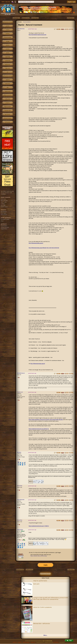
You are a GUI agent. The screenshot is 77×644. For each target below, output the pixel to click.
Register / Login (71, 2)
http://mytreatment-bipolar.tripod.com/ (37, 35)
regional (8, 80)
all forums (8, 122)
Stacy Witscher (21, 500)
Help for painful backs (40, 581)
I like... (19, 461)
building (8, 34)
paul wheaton (56, 642)
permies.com (8, 110)
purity (8, 53)
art (8, 72)
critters (8, 30)
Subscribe (8, 2)
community (8, 61)
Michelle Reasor (21, 373)
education (8, 84)
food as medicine (27, 22)
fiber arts (8, 68)
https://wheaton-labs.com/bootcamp (39, 556)
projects (8, 103)
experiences (8, 91)
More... (45, 635)
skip (8, 87)
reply (45, 565)
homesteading (8, 37)
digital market (8, 107)
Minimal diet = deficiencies (42, 624)
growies (8, 26)
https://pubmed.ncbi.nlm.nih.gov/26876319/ (39, 429)
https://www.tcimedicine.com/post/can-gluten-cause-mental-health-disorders (46, 420)
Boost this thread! (45, 574)
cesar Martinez (21, 29)
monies (8, 45)
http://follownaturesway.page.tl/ (36, 243)
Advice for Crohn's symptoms (43, 607)
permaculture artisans (8, 76)
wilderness (8, 64)
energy (8, 41)
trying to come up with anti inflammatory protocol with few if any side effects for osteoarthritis (51, 598)
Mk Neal (19, 452)
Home (3, 2)
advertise (20, 642)
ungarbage (8, 57)
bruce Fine (20, 486)
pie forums (8, 114)
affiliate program (26, 642)
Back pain (36, 584)
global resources (8, 95)
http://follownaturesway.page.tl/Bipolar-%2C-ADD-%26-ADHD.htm (44, 248)
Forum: (20, 22)
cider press (8, 99)
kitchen (8, 49)
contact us (15, 642)
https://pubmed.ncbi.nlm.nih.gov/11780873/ (39, 526)
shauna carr (20, 392)
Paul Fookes (20, 530)
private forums (8, 118)
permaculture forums (8, 22)
